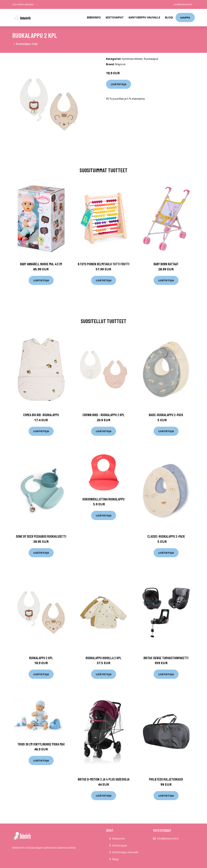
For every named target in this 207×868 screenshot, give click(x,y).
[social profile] (37, 4)
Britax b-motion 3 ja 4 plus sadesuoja (104, 779)
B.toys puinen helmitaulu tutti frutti (104, 264)
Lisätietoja (119, 84)
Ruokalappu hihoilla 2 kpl (103, 658)
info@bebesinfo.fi (183, 4)
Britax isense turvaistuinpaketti (166, 658)
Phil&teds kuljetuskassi (166, 779)
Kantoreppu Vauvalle (144, 17)
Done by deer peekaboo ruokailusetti (41, 536)
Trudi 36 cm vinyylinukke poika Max (41, 744)
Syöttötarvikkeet (132, 59)
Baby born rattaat (166, 264)
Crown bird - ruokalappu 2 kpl (103, 415)
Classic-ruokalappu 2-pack (166, 536)
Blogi (169, 17)
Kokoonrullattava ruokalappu (103, 499)
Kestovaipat (115, 17)
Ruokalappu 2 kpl (41, 658)
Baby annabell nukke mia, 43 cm (41, 264)
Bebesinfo (94, 17)
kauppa (185, 17)
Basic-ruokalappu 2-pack (166, 415)
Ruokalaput (151, 59)
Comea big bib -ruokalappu (41, 415)
